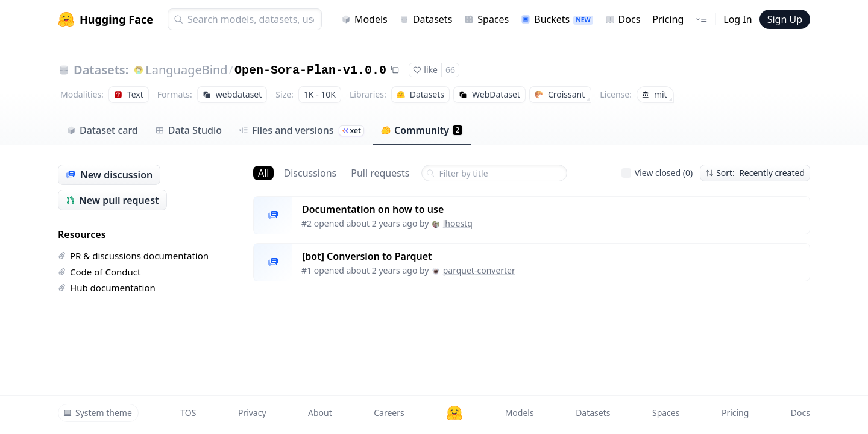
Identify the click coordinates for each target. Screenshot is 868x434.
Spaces (486, 19)
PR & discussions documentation (133, 256)
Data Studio (188, 130)
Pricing (668, 19)
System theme (98, 413)
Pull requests (380, 173)
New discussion (109, 175)
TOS (188, 413)
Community (422, 130)
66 (450, 70)
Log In (737, 19)
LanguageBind (186, 70)
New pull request (112, 200)
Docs (623, 19)
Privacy (252, 413)
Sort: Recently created (755, 173)
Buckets (557, 19)
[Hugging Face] (454, 413)
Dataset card (102, 130)
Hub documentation (107, 288)
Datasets (426, 19)
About (320, 413)
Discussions (310, 173)
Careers (389, 413)
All (263, 173)
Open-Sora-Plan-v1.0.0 (310, 70)
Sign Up (785, 19)
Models (364, 19)
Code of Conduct (99, 272)
